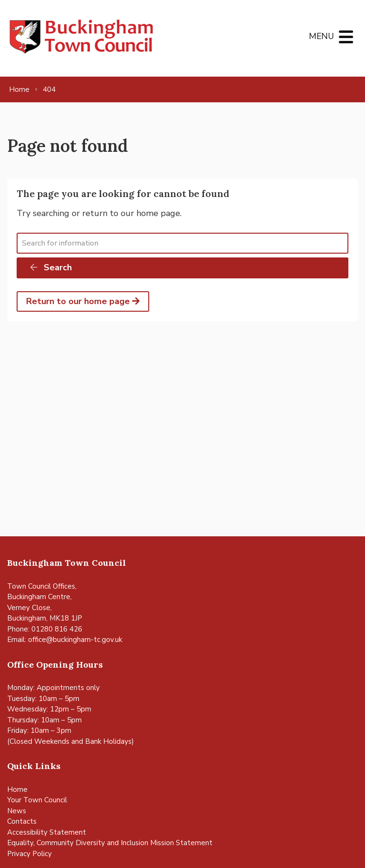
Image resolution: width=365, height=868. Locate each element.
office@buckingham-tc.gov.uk (75, 640)
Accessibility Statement (47, 832)
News (17, 811)
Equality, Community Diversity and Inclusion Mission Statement (110, 843)
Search (50, 267)
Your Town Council (37, 800)
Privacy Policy (29, 854)
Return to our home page (83, 301)
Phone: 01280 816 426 (45, 629)
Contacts (22, 821)
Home (17, 789)
